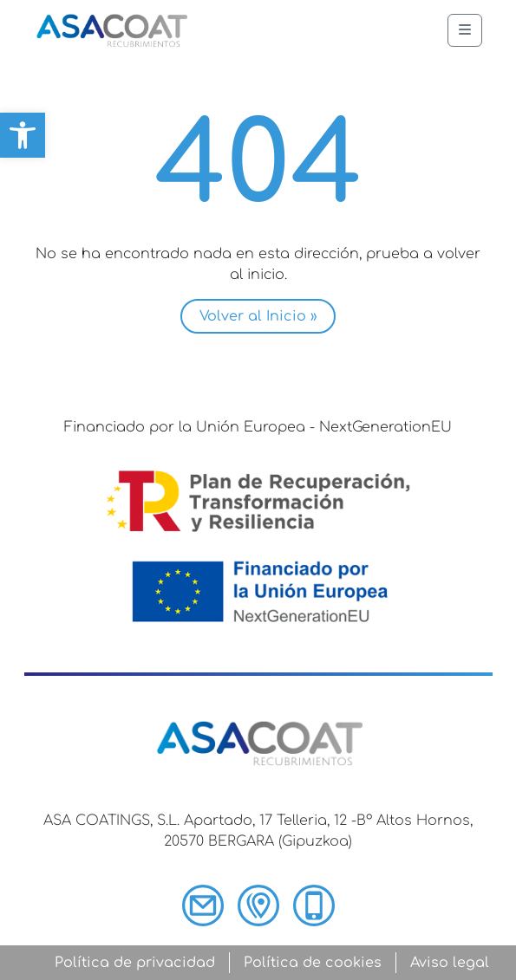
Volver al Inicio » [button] (258, 316)
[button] (23, 135)
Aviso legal (450, 963)
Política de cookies (313, 963)
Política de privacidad (135, 963)
